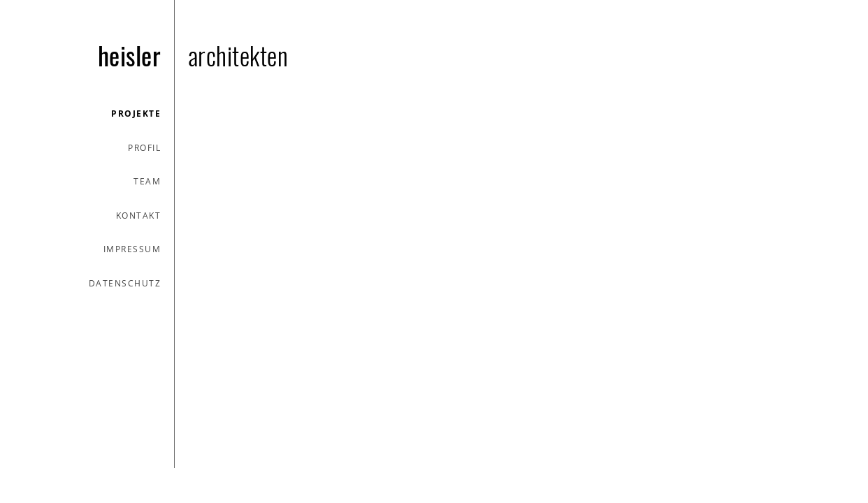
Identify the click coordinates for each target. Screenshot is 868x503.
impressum (132, 249)
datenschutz (125, 283)
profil (144, 148)
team (147, 181)
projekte (136, 114)
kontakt (139, 216)
